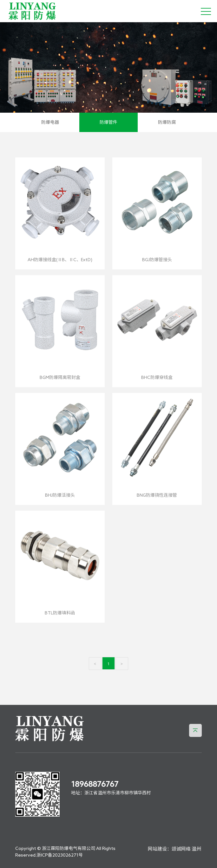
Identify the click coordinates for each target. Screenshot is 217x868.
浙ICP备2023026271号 (60, 855)
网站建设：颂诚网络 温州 (174, 849)
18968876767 (95, 784)
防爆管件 (109, 122)
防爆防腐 (167, 122)
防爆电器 (50, 122)
